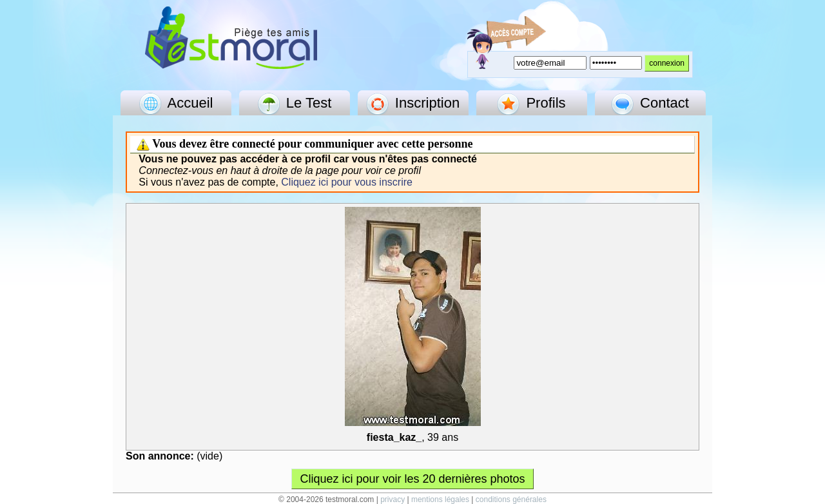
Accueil (176, 104)
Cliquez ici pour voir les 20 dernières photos (412, 479)
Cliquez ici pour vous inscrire (347, 182)
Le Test (295, 104)
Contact (650, 104)
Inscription (413, 104)
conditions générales (511, 499)
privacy (393, 499)
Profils (531, 104)
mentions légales (440, 499)
